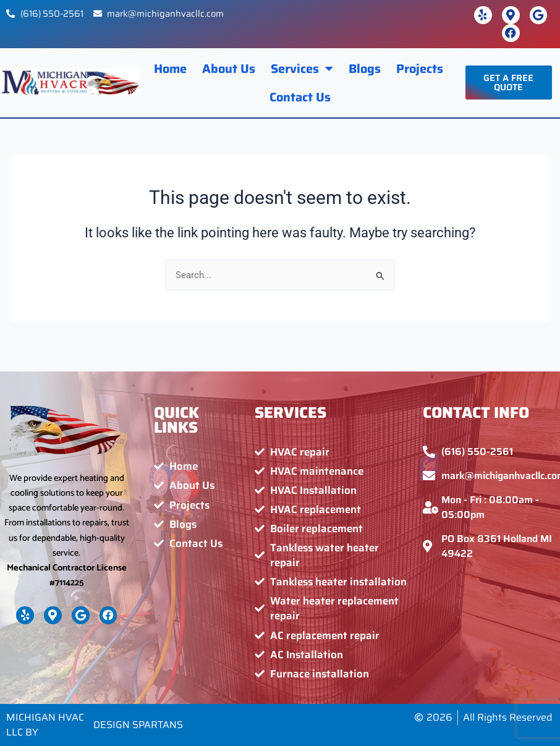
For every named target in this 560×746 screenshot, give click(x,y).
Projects (420, 69)
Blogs (365, 69)
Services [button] (302, 69)
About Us (229, 69)
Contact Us (300, 97)
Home (170, 69)
